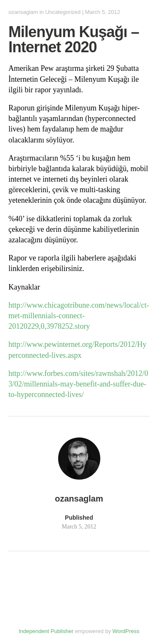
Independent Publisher (46, 631)
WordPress (126, 631)
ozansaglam (23, 12)
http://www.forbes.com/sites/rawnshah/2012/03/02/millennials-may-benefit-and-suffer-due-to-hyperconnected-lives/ (78, 384)
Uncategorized (63, 12)
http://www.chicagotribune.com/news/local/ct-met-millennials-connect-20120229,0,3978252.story (79, 316)
